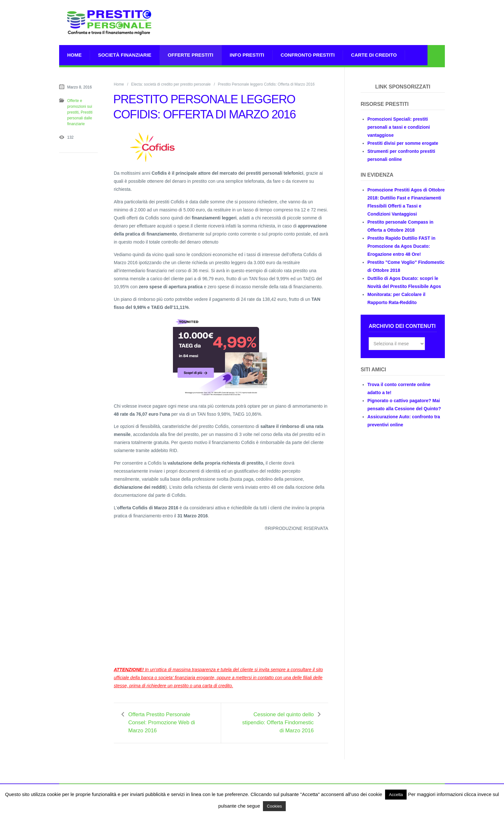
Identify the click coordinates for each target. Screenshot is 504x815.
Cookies (274, 806)
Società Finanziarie (125, 55)
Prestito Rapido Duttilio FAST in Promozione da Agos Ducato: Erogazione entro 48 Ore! (401, 246)
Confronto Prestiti (308, 55)
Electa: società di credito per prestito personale (171, 84)
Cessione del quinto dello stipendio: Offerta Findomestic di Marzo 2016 (278, 722)
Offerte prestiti (191, 55)
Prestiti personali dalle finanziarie (80, 118)
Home (74, 55)
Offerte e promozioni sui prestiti (80, 107)
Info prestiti (247, 55)
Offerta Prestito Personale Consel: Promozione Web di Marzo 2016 (162, 722)
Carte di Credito (374, 55)
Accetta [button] (396, 795)
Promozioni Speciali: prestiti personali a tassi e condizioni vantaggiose (399, 127)
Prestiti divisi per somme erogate (403, 143)
